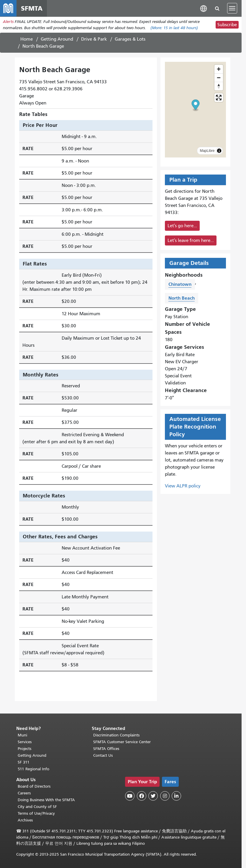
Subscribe (227, 25)
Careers (24, 793)
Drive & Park (94, 39)
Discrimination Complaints (116, 735)
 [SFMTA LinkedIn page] (176, 796)
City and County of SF (37, 807)
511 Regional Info (33, 769)
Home (27, 39)
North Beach (182, 298)
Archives (25, 820)
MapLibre (207, 151)
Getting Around (57, 39)
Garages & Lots (130, 39)
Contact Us (103, 755)
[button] (204, 8)
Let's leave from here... (191, 240)
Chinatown (180, 284)
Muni (22, 735)
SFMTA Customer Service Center (122, 742)
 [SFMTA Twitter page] (153, 796)
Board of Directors (34, 786)
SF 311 (24, 762)
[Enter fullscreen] (219, 98)
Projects (24, 749)
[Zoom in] (219, 69)
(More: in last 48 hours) (174, 28)
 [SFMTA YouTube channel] (130, 796)
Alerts (8, 22)
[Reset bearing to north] (219, 86)
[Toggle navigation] (232, 8)
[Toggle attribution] (219, 151)
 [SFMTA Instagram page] (165, 796)
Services (25, 742)
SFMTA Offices (106, 749)
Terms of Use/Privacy (36, 813)
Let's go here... (182, 226)
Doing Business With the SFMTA (46, 800)
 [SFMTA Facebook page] (142, 796)
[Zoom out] (219, 78)
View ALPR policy (183, 486)
